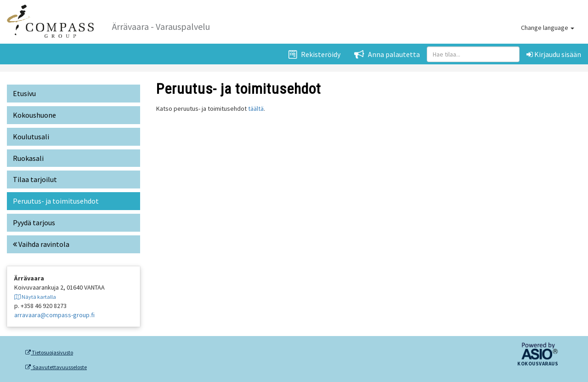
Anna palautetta (387, 54)
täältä (256, 108)
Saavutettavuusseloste (56, 367)
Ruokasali (28, 158)
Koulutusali (31, 137)
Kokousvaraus (538, 364)
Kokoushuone (34, 115)
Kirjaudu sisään (554, 54)
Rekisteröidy (314, 54)
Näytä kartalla (35, 297)
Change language (548, 28)
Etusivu (24, 93)
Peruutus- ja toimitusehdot (56, 201)
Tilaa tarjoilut (35, 179)
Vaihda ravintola (41, 244)
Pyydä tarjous (34, 222)
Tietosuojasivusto (49, 353)
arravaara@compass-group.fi (54, 315)
